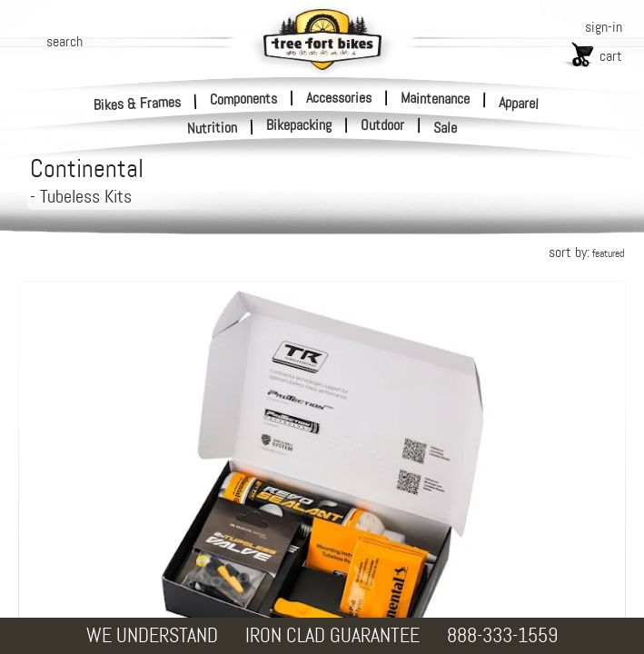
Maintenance (435, 98)
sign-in (604, 27)
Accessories (339, 98)
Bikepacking (299, 125)
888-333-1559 (502, 635)
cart (611, 56)
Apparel (519, 103)
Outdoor (382, 125)
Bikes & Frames (138, 103)
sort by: (586, 252)
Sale (446, 128)
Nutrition (213, 128)
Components (243, 98)
